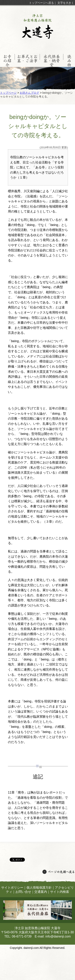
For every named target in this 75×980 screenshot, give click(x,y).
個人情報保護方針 (39, 888)
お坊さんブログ (29, 93)
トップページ (8, 93)
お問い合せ (23, 892)
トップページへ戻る (41, 3)
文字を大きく (66, 3)
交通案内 (41, 892)
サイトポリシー (12, 888)
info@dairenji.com (58, 936)
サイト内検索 (60, 892)
